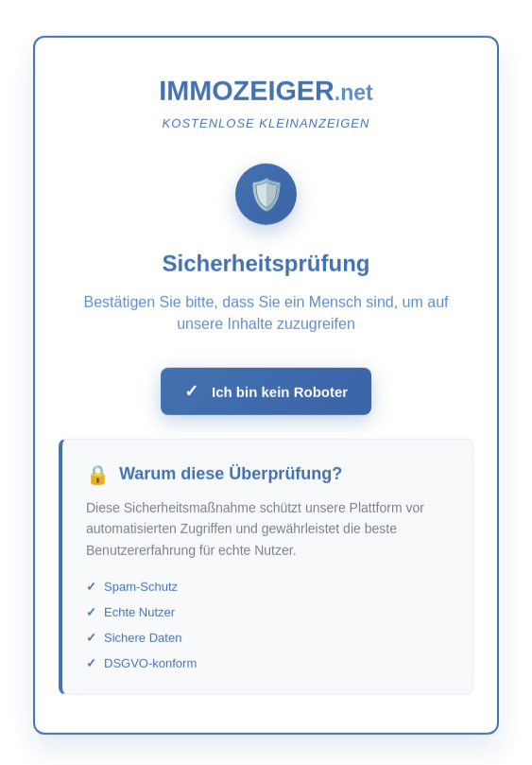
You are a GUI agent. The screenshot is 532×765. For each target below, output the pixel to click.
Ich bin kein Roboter (266, 394)
